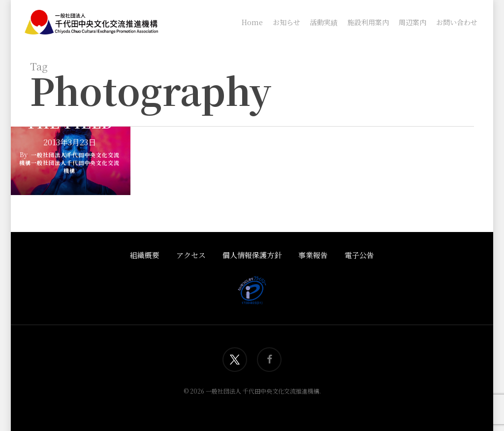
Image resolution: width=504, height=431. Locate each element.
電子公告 (359, 255)
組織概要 (145, 255)
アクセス (191, 255)
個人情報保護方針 (252, 255)
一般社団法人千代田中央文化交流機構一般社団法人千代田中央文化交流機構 (69, 163)
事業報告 (313, 255)
